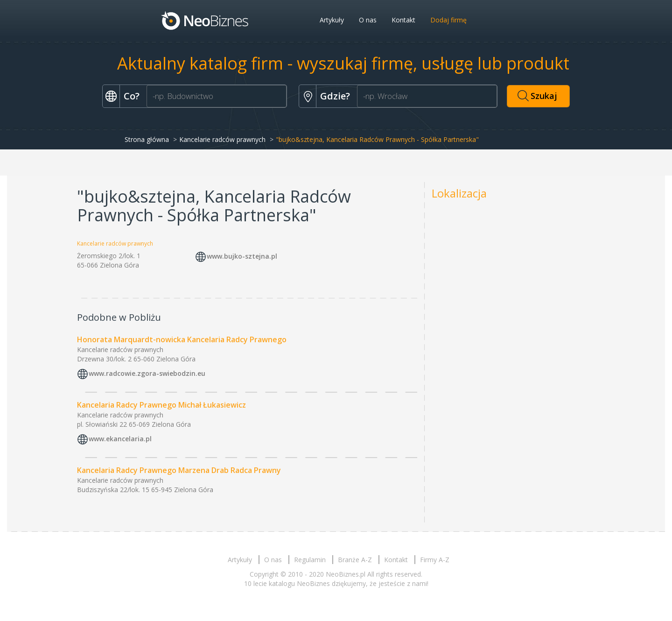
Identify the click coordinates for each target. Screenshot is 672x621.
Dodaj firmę (448, 20)
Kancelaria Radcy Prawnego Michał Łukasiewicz (161, 405)
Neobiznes (205, 20)
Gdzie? (335, 96)
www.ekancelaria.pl (120, 439)
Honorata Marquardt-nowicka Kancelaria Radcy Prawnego (182, 339)
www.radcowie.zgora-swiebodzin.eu (147, 373)
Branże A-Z (355, 560)
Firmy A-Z (435, 560)
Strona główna (147, 139)
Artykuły (332, 20)
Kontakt (403, 20)
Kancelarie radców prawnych (222, 139)
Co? (132, 96)
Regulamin (310, 560)
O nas (368, 20)
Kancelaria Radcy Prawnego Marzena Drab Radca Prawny (179, 470)
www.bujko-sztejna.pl (242, 257)
